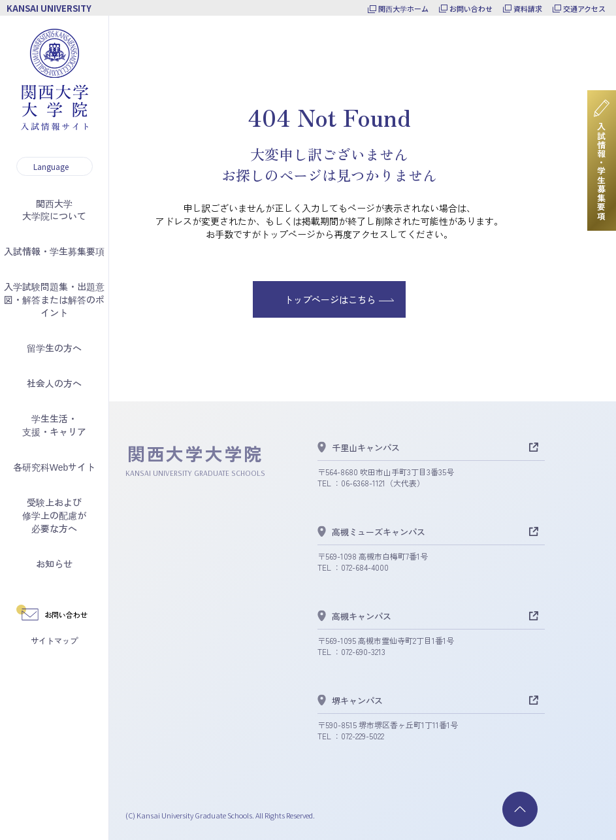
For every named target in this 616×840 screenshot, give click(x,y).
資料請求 (528, 8)
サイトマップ (54, 640)
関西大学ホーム (403, 8)
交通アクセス (584, 8)
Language (51, 166)
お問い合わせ (471, 8)
